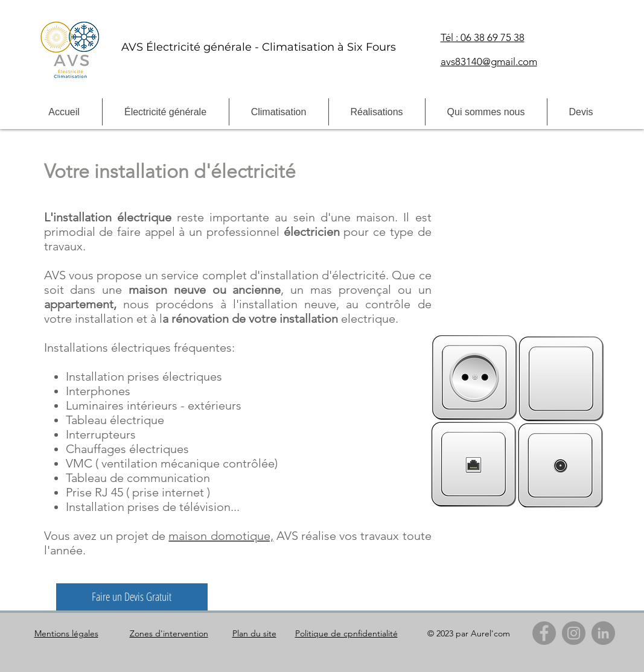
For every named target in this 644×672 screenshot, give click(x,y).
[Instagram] (574, 633)
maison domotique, (221, 536)
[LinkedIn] (603, 633)
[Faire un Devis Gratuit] (132, 597)
